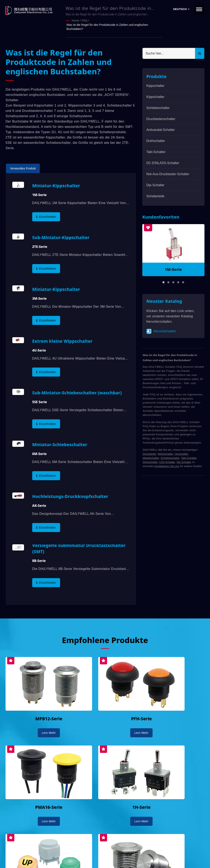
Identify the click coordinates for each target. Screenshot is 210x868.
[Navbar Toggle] (199, 9)
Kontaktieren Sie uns (167, 466)
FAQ (84, 20)
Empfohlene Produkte (105, 640)
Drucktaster (150, 453)
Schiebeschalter (158, 107)
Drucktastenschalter (161, 119)
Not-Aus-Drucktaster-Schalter (168, 174)
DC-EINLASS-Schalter (163, 163)
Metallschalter (151, 458)
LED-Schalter (167, 462)
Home (75, 20)
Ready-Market (45, 858)
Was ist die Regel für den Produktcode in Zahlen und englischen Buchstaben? (107, 27)
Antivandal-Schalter (161, 129)
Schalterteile (155, 196)
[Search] (169, 53)
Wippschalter (165, 453)
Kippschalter (155, 85)
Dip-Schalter (155, 185)
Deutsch (181, 9)
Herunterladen (161, 331)
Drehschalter (156, 140)
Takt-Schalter (156, 151)
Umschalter (181, 453)
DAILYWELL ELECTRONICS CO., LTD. (57, 853)
